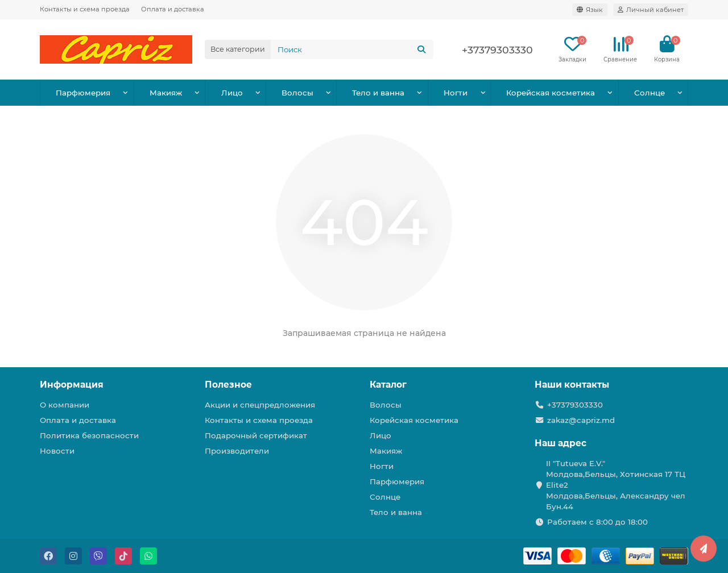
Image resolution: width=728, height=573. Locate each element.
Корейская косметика (551, 93)
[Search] (352, 49)
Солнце (650, 93)
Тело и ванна (378, 93)
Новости (57, 451)
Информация (72, 385)
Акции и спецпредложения (260, 405)
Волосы (297, 93)
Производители (237, 451)
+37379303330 (497, 50)
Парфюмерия (83, 93)
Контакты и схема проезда (85, 9)
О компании (65, 405)
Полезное (228, 385)
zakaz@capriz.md (581, 420)
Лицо (232, 93)
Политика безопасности (89, 435)
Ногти (456, 93)
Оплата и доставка (173, 9)
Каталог (388, 385)
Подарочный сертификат (256, 435)
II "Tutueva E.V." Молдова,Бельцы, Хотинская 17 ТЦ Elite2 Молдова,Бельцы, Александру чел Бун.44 (616, 485)
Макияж (166, 93)
